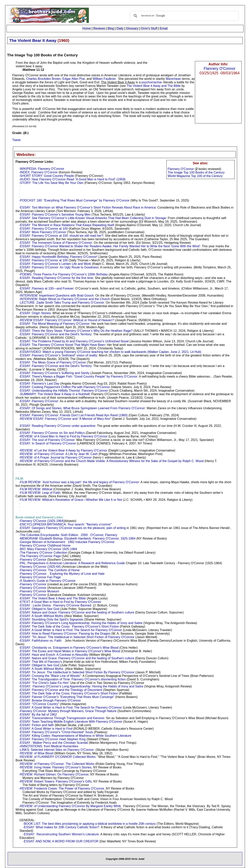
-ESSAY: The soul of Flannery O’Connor (47, 440)
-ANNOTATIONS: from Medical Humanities (49, 746)
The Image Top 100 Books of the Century (196, 172)
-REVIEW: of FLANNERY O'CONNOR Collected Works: (58, 757)
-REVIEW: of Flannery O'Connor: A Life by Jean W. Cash (58, 454)
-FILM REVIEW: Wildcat (36, 489)
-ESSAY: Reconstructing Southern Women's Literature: (61, 834)
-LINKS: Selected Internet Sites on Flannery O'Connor (56, 750)
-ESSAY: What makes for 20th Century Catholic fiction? (61, 827)
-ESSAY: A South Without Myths (41, 616)
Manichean (173, 79)
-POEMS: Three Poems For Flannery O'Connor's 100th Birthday (63, 274)
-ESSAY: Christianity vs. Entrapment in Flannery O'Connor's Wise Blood (69, 648)
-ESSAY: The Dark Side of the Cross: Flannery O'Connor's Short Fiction (69, 626)
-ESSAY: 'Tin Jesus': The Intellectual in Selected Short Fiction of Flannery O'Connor (77, 637)
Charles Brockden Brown (43, 79)
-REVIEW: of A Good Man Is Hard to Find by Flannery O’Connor (63, 436)
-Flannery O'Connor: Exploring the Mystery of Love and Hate (62, 574)
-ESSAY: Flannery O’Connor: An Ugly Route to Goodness (59, 267)
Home (87, 28)
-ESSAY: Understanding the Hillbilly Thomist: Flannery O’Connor (63, 391)
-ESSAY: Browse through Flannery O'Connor (50, 700)
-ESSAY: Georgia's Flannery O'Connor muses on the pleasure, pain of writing (72, 528)
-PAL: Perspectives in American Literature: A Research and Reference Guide (72, 563)
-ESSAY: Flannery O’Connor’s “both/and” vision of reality (58, 355)
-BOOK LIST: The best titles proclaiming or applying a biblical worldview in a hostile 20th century (89, 824)
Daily (120, 28)
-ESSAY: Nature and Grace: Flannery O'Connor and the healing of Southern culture (77, 612)
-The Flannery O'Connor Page (40, 556)
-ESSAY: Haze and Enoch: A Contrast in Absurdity (54, 655)
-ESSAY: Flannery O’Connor (39, 401)
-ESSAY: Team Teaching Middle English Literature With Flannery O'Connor (71, 722)
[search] (184, 16)
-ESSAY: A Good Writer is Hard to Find (46, 729)
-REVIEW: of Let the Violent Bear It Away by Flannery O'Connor (63, 450)
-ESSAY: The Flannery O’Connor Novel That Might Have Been (62, 345)
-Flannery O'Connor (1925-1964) (42, 521)
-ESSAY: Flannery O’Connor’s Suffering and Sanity (54, 373)
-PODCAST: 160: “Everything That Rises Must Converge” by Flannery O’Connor (74, 200)
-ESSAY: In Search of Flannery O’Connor (47, 443)
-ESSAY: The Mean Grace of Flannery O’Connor (52, 362)
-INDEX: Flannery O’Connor (38, 172)
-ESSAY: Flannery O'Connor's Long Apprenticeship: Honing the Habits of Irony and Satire (81, 623)
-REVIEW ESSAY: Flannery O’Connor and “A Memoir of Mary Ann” (65, 419)
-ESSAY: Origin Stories (35, 313)
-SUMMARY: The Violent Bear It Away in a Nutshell (54, 394)
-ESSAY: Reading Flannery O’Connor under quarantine (57, 426)
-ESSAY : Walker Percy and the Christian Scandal (53, 743)
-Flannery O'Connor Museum (39, 591)
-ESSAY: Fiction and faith (36, 725)
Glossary (132, 28)
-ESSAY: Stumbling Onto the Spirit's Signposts (51, 619)
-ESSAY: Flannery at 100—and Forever (46, 288)
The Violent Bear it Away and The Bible (154, 86)
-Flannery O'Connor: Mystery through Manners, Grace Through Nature (68, 711)
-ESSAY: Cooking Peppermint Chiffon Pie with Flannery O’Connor (64, 387)
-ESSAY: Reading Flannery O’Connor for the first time (56, 278)
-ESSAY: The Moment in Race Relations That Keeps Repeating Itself (66, 225)
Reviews (99, 28)
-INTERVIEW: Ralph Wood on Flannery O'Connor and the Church (64, 299)
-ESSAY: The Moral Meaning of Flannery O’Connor (54, 324)
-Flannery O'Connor (33, 560)
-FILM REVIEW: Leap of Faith (40, 493)
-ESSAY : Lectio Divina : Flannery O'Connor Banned (55, 605)
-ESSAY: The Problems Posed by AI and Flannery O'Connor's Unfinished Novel (74, 341)
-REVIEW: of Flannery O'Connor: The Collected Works (57, 764)
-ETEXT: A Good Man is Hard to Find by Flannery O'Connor (60, 602)
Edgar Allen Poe (74, 79)
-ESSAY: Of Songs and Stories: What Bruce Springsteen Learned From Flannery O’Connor (82, 408)
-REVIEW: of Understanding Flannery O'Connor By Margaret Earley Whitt (70, 806)
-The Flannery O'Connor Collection (43, 553)
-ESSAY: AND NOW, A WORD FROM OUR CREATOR (61, 841)
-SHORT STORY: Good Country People (46, 176)
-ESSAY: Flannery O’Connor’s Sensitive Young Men (55, 215)
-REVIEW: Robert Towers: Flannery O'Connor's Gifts (55, 781)
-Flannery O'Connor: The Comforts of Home (49, 570)
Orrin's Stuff (149, 28)
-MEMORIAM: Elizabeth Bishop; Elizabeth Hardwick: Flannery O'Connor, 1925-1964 (77, 538)
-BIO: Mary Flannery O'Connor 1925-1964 (48, 549)
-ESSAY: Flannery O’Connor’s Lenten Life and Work (55, 264)
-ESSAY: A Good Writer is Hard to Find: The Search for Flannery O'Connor (70, 630)
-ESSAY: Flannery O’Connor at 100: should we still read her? (61, 236)
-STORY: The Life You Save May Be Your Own (51, 183)
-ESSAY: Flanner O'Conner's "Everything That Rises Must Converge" (67, 697)
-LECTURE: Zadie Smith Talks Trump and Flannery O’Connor (61, 303)
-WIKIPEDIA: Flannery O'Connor (42, 169)
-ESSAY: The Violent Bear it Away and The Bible (52, 598)
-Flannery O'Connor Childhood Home (45, 546)
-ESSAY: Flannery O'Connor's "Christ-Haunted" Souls (56, 732)
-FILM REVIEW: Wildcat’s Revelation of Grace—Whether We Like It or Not (70, 500)
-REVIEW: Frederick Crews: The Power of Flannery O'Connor (62, 788)
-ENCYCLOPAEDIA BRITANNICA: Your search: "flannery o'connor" (65, 524)
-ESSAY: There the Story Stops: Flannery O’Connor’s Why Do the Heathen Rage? (76, 331)
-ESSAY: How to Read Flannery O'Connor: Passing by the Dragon (65, 634)
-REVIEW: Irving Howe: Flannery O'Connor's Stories (55, 767)
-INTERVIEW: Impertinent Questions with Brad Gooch (56, 295)
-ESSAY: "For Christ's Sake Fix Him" (44, 683)
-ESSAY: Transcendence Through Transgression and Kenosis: (62, 718)
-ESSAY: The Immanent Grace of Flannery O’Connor (55, 243)
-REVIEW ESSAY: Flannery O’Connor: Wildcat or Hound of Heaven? (66, 320)
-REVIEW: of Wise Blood (36, 753)
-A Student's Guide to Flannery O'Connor (47, 581)
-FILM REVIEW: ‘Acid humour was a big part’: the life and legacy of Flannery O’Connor (79, 482)
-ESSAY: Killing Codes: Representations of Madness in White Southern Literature (75, 736)
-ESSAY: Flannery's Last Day (39, 384)
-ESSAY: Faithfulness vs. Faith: (41, 641)
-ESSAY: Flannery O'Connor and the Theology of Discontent (61, 690)
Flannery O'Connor (219, 68)
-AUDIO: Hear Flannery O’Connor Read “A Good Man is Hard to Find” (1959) (72, 179)
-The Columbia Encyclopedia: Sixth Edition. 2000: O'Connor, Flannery (68, 535)
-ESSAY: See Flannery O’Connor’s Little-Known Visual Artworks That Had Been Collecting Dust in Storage (92, 218)
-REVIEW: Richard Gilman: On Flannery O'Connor (54, 774)
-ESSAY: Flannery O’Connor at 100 (43, 229)
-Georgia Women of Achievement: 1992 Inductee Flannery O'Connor (67, 542)
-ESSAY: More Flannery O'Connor (42, 232)
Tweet (17, 140)
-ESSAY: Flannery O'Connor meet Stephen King (52, 739)
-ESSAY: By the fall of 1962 (38, 715)
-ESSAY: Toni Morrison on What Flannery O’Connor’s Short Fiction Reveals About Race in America (87, 207)
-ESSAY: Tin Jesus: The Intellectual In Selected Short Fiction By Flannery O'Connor (77, 672)
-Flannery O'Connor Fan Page (40, 577)
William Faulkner (104, 79)
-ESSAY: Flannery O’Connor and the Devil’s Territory (55, 366)
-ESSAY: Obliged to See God (39, 609)
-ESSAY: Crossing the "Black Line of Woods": (50, 676)
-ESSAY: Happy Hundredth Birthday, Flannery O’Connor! (58, 257)
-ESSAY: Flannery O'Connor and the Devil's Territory (55, 334)
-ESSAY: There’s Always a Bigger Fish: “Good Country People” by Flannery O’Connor (78, 376)
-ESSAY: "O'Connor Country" (39, 704)
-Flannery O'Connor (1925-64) (40, 567)
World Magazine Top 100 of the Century (195, 176)
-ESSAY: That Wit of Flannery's (40, 662)
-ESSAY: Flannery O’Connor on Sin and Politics (52, 433)
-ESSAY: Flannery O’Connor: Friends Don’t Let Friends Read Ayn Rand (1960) (73, 415)
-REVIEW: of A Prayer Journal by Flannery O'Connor (55, 457)
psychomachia (151, 82)
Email (164, 28)
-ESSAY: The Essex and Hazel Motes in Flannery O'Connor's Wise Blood (70, 651)
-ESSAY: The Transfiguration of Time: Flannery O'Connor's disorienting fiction (72, 679)
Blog (111, 28)
